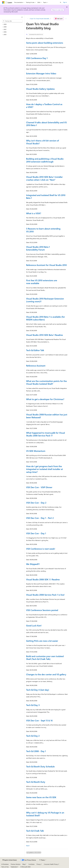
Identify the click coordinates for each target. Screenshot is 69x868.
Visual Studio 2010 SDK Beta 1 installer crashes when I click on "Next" (44, 178)
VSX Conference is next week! (41, 549)
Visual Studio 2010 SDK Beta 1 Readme (44, 335)
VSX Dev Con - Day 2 (36, 503)
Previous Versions (16, 864)
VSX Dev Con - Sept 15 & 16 (39, 720)
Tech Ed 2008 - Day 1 (36, 751)
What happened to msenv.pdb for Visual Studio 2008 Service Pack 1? (46, 434)
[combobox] (12, 21)
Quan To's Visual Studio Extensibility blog (40, 19)
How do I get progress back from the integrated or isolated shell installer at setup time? (44, 469)
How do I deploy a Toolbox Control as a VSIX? (44, 106)
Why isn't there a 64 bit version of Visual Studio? (42, 142)
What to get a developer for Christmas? (45, 399)
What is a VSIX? (34, 213)
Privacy (39, 864)
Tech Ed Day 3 (33, 705)
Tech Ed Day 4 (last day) (38, 690)
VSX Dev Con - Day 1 (36, 533)
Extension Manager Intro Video (41, 73)
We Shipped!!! (33, 564)
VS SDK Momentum (36, 451)
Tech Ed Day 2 (33, 736)
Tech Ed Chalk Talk (35, 831)
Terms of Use (5, 867)
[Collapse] (22, 17)
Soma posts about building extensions (45, 43)
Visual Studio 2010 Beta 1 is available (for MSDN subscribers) (46, 318)
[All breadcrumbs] (28, 19)
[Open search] (61, 2)
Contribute (31, 864)
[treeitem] (13, 24)
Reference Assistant (36, 366)
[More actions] (66, 19)
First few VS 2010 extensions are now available (42, 282)
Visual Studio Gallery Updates (40, 89)
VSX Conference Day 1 (37, 58)
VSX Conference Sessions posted (42, 610)
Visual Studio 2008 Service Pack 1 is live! (45, 595)
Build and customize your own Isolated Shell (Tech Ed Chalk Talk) (45, 658)
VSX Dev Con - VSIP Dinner (39, 487)
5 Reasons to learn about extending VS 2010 (43, 230)
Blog (24, 864)
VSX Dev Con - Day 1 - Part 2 (40, 518)
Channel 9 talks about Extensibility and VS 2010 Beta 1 (46, 124)
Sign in (65, 2)
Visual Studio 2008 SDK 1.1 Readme (43, 579)
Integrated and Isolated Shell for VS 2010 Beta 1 (46, 197)
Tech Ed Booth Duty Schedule (40, 766)
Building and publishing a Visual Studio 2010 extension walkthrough (45, 160)
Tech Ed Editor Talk (35, 350)
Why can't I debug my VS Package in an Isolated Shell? (45, 814)
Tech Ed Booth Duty (36, 782)
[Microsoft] (3, 2)
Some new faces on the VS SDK (41, 797)
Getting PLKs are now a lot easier (42, 641)
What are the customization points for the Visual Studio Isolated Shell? (46, 382)
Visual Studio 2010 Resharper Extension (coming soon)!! (45, 300)
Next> (28, 846)
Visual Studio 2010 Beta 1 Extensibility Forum (38, 248)
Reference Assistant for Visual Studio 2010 (46, 265)
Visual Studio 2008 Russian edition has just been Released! (47, 416)
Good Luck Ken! (34, 625)
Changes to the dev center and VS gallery (46, 674)
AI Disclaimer (5, 864)
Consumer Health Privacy (51, 864)
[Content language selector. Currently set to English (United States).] (10, 860)
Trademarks (14, 867)
